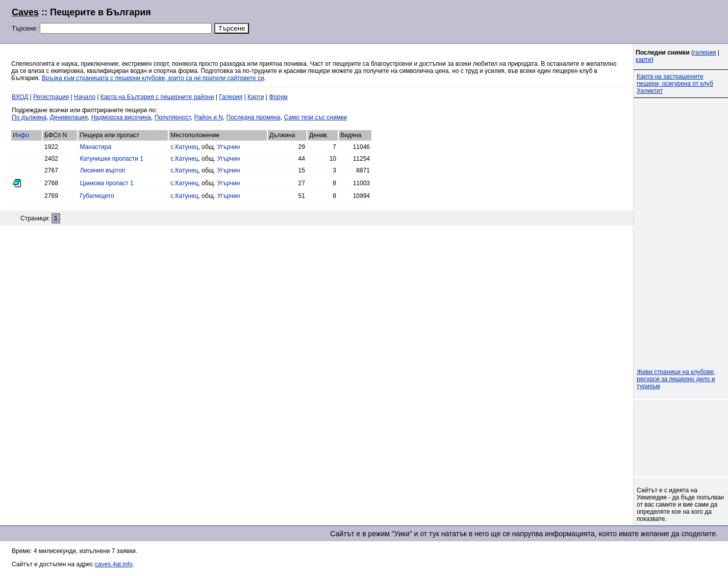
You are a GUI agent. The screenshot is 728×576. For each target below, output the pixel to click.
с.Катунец (184, 147)
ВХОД (20, 97)
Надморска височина (121, 117)
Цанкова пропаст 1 (106, 183)
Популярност (173, 117)
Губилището (97, 196)
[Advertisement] (592, 20)
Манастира (95, 147)
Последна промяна (254, 117)
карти (644, 60)
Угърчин (228, 147)
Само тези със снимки (315, 117)
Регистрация (51, 97)
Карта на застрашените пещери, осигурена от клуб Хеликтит (675, 84)
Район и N (209, 117)
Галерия (231, 97)
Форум (278, 97)
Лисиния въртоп (102, 170)
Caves (25, 12)
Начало (85, 97)
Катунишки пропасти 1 (111, 159)
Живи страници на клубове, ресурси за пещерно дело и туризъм (676, 379)
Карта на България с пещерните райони (157, 97)
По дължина (29, 117)
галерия (705, 53)
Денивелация (69, 117)
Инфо (21, 135)
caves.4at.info (114, 564)
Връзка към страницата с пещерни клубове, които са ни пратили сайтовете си (153, 78)
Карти (256, 97)
